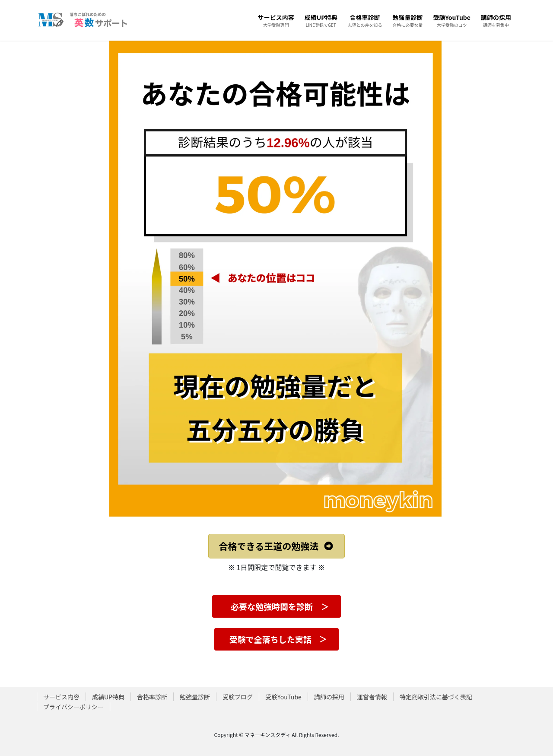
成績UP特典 (108, 697)
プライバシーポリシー (73, 707)
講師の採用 (329, 697)
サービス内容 (61, 697)
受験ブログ (238, 697)
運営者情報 (372, 697)
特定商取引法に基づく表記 (436, 697)
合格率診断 (152, 697)
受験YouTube (283, 697)
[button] (277, 546)
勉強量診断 (195, 697)
